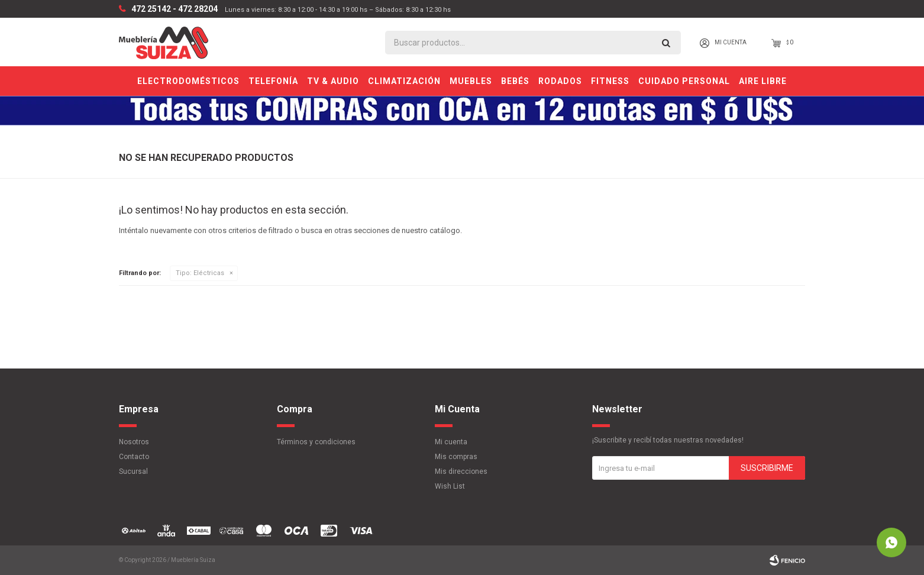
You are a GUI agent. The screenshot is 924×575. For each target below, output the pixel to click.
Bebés (515, 81)
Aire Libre (763, 81)
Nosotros (134, 442)
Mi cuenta (451, 442)
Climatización (404, 81)
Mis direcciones (461, 471)
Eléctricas (200, 273)
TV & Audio (333, 81)
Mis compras (456, 457)
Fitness (610, 81)
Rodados (560, 81)
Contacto (134, 457)
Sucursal (133, 471)
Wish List (450, 486)
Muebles (471, 81)
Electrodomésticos (188, 81)
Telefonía (273, 81)
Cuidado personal (684, 81)
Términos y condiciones (316, 442)
